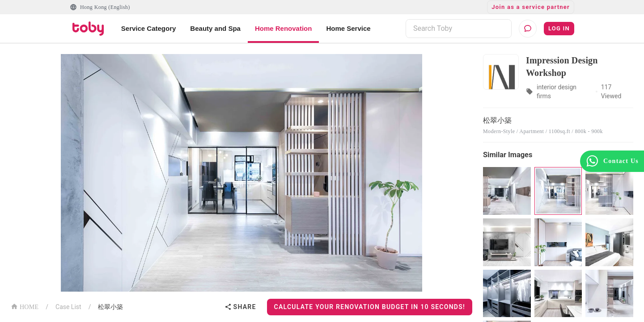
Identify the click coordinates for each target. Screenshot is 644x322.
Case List (68, 307)
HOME (25, 306)
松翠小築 (110, 307)
